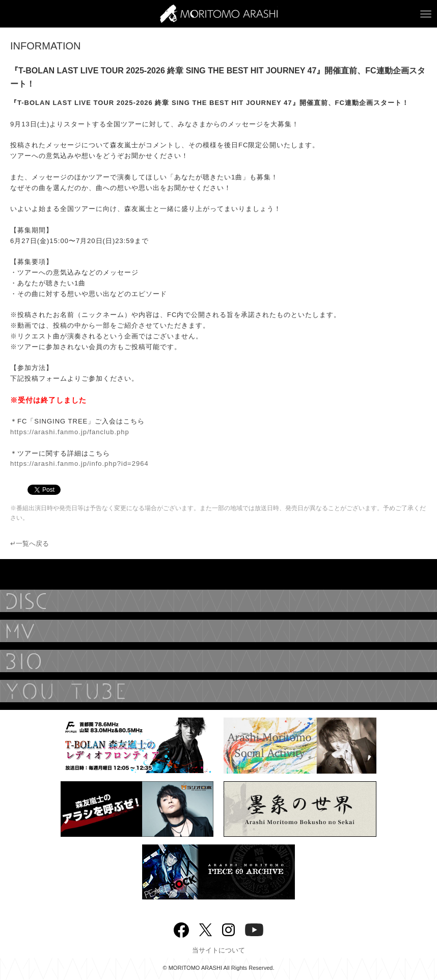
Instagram (228, 929)
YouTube (218, 691)
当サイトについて (218, 950)
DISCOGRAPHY (218, 601)
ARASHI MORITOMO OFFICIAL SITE (219, 14)
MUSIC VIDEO (218, 631)
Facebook (181, 928)
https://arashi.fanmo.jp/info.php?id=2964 (79, 463)
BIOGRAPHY (218, 661)
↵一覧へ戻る (30, 544)
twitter (206, 929)
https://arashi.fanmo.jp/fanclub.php (70, 432)
